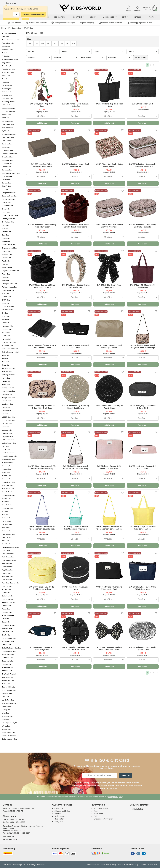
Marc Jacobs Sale (8, 463)
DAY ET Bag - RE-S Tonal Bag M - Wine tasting (143, 286)
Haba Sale (6, 320)
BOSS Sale (6, 118)
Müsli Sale (6, 515)
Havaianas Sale (7, 326)
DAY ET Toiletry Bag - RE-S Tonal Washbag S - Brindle (109, 347)
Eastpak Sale (7, 232)
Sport (94, 17)
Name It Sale (7, 521)
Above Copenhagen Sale (11, 40)
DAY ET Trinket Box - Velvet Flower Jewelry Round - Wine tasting (76, 226)
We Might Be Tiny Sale (10, 723)
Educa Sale (6, 238)
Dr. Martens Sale (8, 222)
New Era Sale (7, 537)
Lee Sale (5, 414)
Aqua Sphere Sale (8, 69)
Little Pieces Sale (8, 440)
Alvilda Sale (6, 56)
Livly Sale (5, 446)
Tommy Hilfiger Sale (9, 687)
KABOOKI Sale (7, 372)
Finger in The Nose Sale (11, 271)
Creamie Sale (7, 180)
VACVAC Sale (7, 694)
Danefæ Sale (7, 183)
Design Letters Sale (9, 193)
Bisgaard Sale (7, 95)
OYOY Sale (6, 550)
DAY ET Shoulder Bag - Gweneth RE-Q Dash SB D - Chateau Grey (76, 467)
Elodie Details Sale (9, 245)
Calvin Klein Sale (8, 137)
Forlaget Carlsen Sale (10, 287)
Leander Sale (7, 411)
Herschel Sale (7, 329)
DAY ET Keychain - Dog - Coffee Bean (42, 105)
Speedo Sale (6, 645)
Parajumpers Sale (8, 554)
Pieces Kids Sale (8, 567)
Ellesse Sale (6, 242)
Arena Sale (6, 76)
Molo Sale (6, 502)
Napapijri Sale (7, 524)
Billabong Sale (7, 89)
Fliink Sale (6, 277)
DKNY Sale (6, 212)
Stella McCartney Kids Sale (12, 648)
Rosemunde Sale (8, 615)
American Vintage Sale (10, 59)
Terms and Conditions (95, 865)
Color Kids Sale (7, 160)
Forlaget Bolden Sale (9, 284)
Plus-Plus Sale (7, 580)
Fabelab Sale (7, 258)
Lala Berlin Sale (7, 404)
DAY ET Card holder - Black (143, 104)
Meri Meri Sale (7, 479)
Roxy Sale (6, 619)
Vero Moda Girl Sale (9, 703)
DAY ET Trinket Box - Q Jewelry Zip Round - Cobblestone (76, 407)
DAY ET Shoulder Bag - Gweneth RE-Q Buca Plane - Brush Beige (143, 347)
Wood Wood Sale (8, 733)
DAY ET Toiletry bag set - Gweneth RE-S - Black (76, 347)
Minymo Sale (7, 498)
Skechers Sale (7, 629)
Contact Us (59, 809)
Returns (58, 814)
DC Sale (5, 189)
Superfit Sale (7, 664)
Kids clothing (61, 17)
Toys (153, 17)
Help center (59, 819)
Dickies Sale (6, 203)
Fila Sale (5, 264)
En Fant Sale (6, 251)
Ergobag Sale (7, 255)
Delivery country (132, 865)
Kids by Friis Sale (8, 388)
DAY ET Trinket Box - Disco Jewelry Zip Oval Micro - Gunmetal (143, 165)
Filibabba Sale (7, 268)
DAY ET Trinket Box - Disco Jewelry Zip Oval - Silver (143, 649)
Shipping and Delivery (63, 811)
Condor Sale (6, 167)
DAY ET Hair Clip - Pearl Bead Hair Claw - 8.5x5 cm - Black (76, 649)
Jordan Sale (6, 365)
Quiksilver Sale (7, 596)
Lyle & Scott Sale (8, 453)
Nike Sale (5, 541)
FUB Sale (5, 294)
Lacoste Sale (6, 401)
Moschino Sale (7, 508)
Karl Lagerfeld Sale (9, 375)
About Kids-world (101, 809)
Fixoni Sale (6, 274)
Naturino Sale (7, 531)
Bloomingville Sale (9, 102)
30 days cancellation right (63, 23)
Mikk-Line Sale (7, 485)
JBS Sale (5, 359)
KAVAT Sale (6, 381)
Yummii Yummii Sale (9, 736)
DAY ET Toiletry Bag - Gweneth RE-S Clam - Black (143, 407)
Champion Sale (7, 150)
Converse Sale (7, 170)
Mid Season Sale (15, 28)
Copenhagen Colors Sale (11, 173)
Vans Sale (5, 697)
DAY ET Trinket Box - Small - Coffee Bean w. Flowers (109, 165)
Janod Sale (6, 355)
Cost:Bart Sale (7, 176)
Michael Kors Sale (8, 482)
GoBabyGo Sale (8, 310)
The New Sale (7, 671)
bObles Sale (6, 105)
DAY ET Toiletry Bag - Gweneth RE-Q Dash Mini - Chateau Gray (42, 467)
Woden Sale (6, 729)
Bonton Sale (6, 115)
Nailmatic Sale (7, 518)
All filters (141, 58)
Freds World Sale (8, 290)
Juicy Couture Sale (9, 368)
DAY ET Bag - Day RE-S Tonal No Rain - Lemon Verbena (143, 528)
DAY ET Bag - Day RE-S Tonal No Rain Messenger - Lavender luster (42, 528)
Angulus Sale (7, 63)
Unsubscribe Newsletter (103, 819)
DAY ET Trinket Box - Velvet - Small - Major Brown (76, 165)
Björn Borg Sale (8, 98)
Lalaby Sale (6, 407)
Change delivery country (33, 14)
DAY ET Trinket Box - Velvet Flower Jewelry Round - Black (42, 286)
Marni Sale (6, 472)
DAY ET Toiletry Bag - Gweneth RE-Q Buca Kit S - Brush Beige (42, 407)
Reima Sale (6, 609)
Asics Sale (6, 82)
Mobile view (153, 865)
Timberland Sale (8, 681)
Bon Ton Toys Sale (9, 111)
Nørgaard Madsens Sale (11, 547)
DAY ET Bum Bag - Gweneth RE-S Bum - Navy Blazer (42, 649)
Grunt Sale (6, 316)
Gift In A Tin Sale (8, 307)
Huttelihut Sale (7, 346)
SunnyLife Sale (7, 658)
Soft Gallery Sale (8, 642)
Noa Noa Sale (7, 544)
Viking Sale (6, 710)
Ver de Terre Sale (8, 700)
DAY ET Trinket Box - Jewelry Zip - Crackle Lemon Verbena (42, 588)
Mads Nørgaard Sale (9, 456)
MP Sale (5, 511)
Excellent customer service (110, 23)
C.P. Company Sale (9, 134)
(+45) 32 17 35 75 (16, 811)
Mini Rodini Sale (8, 492)
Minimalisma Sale (8, 495)
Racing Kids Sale (8, 599)
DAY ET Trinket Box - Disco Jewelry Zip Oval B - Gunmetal (143, 226)
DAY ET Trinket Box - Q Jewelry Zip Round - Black (109, 407)
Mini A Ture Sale (8, 489)
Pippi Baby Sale (8, 570)
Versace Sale (6, 707)
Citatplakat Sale (8, 157)
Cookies (143, 865)
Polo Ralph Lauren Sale (10, 583)
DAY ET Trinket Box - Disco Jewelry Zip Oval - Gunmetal (109, 226)
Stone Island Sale (8, 655)
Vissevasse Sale (7, 716)
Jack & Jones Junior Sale (11, 352)
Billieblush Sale (7, 92)
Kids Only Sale (7, 394)
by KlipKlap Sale (8, 128)
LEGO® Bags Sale (8, 417)
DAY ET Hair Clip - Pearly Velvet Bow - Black (109, 286)
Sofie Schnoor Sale (9, 638)
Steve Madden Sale (9, 651)
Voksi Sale (6, 720)
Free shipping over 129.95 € (140, 23)
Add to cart (42, 123)
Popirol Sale (6, 589)
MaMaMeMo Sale (8, 459)
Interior (139, 17)
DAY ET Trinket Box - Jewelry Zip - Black (76, 588)
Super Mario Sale (8, 661)
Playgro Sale (6, 573)
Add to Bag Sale (8, 43)
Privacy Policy (111, 865)
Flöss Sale (6, 281)
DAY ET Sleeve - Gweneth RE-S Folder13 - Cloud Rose (109, 467)
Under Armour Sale (9, 690)
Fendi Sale (6, 261)
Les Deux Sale (7, 424)
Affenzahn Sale (7, 50)
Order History (60, 816)
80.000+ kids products (36, 23)
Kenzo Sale (6, 385)
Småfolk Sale (7, 635)
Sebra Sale (6, 622)
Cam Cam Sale (7, 141)
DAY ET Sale (28, 28)
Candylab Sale (7, 144)
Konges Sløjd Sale (8, 398)
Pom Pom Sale (7, 586)
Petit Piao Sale (7, 563)
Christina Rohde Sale (9, 154)
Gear (125, 17)
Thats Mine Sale (8, 668)
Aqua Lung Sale (8, 66)
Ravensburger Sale (9, 602)
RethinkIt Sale (7, 612)
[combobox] (42, 116)
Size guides (59, 822)
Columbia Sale (7, 163)
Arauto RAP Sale (8, 72)
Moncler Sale (7, 505)
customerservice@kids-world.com (21, 809)
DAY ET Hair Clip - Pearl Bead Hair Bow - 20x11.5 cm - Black (109, 649)
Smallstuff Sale (7, 632)
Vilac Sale (5, 713)
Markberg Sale (7, 466)
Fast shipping (87, 23)
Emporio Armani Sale (10, 248)
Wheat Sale (6, 726)
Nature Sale (6, 528)
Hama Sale (6, 323)
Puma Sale (6, 593)
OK (16, 14)
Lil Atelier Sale (7, 433)
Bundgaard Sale (8, 121)
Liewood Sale (7, 430)
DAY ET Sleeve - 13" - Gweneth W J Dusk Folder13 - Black (42, 347)
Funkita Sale (6, 297)
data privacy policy (116, 797)
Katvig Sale (6, 378)
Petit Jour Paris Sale (9, 560)
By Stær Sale (7, 131)
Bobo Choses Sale (8, 108)
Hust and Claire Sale (9, 342)
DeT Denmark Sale (8, 199)
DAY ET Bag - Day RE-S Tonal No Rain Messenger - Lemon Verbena (109, 528)
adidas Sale (6, 46)
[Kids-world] (80, 8)
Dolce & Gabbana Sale (10, 216)
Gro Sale (5, 313)
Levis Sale (5, 427)
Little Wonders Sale (9, 443)
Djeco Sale (6, 209)
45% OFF (5, 37)
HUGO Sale (6, 336)
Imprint (121, 865)
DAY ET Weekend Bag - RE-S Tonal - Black (109, 105)
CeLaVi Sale (6, 147)
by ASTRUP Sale (8, 124)
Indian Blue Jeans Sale (10, 349)
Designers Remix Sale (10, 196)
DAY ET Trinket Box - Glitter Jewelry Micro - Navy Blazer (42, 226)
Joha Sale (5, 362)
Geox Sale (6, 303)
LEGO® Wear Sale (8, 420)
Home (4, 28)
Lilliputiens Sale (8, 437)
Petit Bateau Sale (8, 557)
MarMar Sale (7, 469)
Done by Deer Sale (9, 219)
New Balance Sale (8, 534)
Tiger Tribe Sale (8, 677)
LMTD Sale (6, 450)
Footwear (79, 17)
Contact (7, 805)
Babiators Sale (7, 85)
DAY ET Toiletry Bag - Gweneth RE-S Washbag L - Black (109, 588)
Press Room (99, 814)
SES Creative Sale (8, 625)
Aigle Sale (6, 53)
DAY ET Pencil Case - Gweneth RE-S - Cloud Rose (143, 467)
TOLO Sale (6, 684)
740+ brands (14, 23)
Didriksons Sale (7, 206)
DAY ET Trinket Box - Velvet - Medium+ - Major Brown (42, 165)
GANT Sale (6, 300)
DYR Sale (5, 225)
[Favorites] (55, 70)
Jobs (96, 811)
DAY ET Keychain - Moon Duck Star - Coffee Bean (76, 105)
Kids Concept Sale (8, 391)
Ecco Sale (5, 235)
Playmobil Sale (7, 576)
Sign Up (125, 775)
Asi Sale (5, 79)
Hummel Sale (7, 339)
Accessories (110, 17)
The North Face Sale (9, 674)
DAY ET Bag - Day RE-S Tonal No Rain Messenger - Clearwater (76, 528)
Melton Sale (6, 476)
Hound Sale (6, 333)
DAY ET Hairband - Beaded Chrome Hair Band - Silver (76, 286)
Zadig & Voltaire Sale (9, 739)
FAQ (96, 816)
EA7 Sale (5, 229)
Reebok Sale (6, 606)
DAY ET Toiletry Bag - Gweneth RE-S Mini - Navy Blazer (143, 588)
